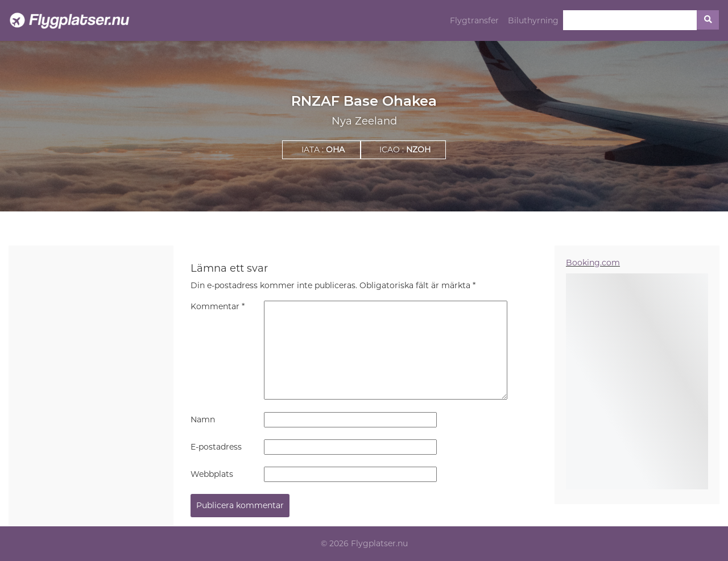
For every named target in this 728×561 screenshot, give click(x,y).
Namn (203, 419)
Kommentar (218, 306)
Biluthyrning (533, 20)
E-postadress (216, 447)
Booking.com (593, 263)
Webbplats (212, 474)
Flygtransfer (474, 20)
